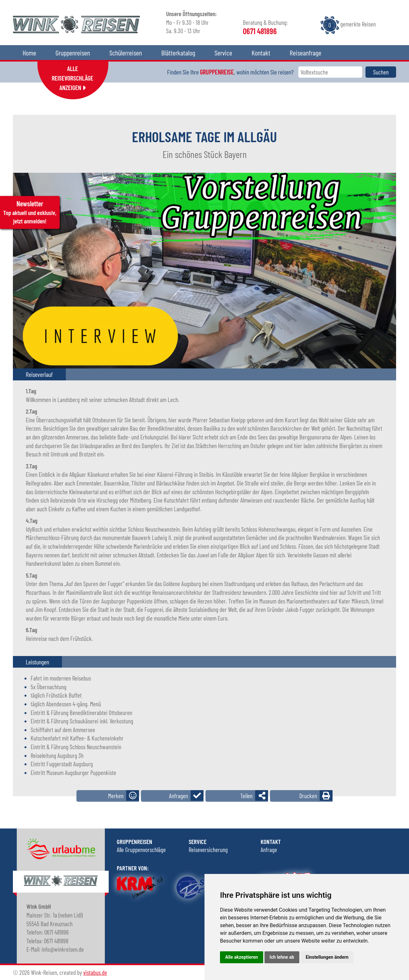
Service (223, 53)
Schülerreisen (126, 53)
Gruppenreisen (73, 53)
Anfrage (269, 850)
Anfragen (179, 796)
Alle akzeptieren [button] (242, 957)
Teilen (246, 796)
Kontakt (261, 53)
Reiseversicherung (208, 850)
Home (29, 53)
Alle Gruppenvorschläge (141, 850)
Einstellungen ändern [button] (327, 957)
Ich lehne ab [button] (282, 957)
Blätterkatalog (178, 53)
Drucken (308, 796)
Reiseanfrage (305, 53)
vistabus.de (95, 972)
